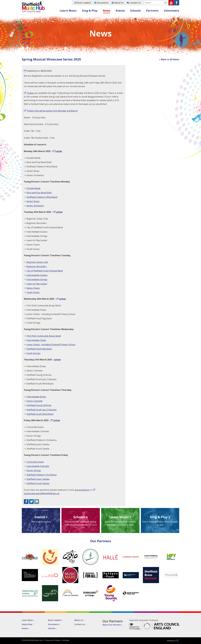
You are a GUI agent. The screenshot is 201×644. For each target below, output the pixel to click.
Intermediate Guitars (37, 275)
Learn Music (68, 11)
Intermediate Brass (36, 397)
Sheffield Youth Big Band (39, 349)
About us (79, 620)
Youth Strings (33, 353)
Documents (103, 3)
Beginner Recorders (37, 266)
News (107, 11)
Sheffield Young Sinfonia (39, 405)
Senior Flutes (33, 288)
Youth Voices (33, 292)
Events (120, 11)
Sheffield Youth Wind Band (40, 414)
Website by (173, 641)
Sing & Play (90, 11)
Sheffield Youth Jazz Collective (42, 410)
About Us (119, 3)
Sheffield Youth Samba (38, 483)
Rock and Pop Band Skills (39, 193)
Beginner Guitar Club (37, 262)
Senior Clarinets (35, 401)
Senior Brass (33, 201)
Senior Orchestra (35, 206)
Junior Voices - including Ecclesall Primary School (51, 345)
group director (82, 490)
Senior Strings (34, 470)
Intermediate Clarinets (38, 466)
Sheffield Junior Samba (38, 479)
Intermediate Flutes (36, 340)
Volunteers (172, 11)
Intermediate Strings (37, 279)
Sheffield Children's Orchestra (42, 475)
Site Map (66, 640)
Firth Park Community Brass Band (44, 336)
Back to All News (170, 59)
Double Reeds (33, 188)
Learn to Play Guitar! (37, 284)
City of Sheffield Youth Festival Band (45, 271)
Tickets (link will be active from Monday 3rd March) (52, 111)
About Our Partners (112, 625)
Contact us (79, 624)
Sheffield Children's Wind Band (42, 197)
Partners (152, 11)
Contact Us (135, 3)
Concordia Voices (35, 462)
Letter (59, 151)
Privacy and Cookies (53, 640)
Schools (135, 11)
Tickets (30, 93)
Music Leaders (84, 3)
